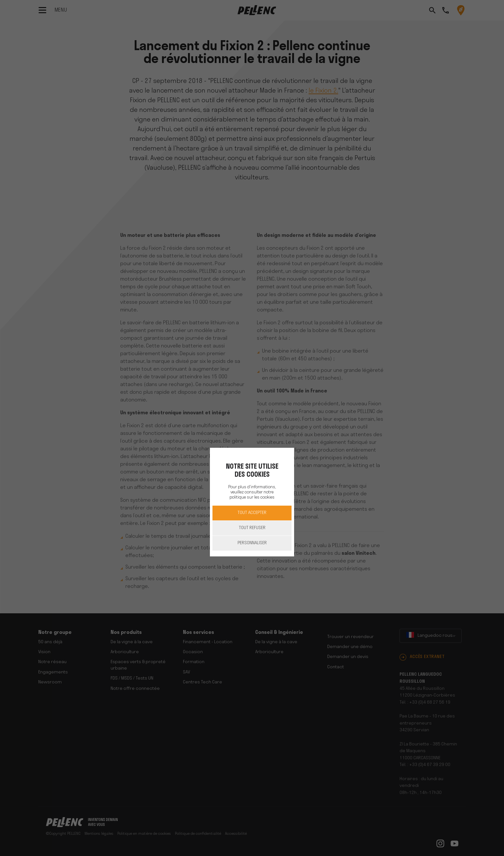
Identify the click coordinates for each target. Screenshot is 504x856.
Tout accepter (252, 513)
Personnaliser (252, 543)
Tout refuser (252, 528)
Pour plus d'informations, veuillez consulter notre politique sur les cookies (252, 492)
